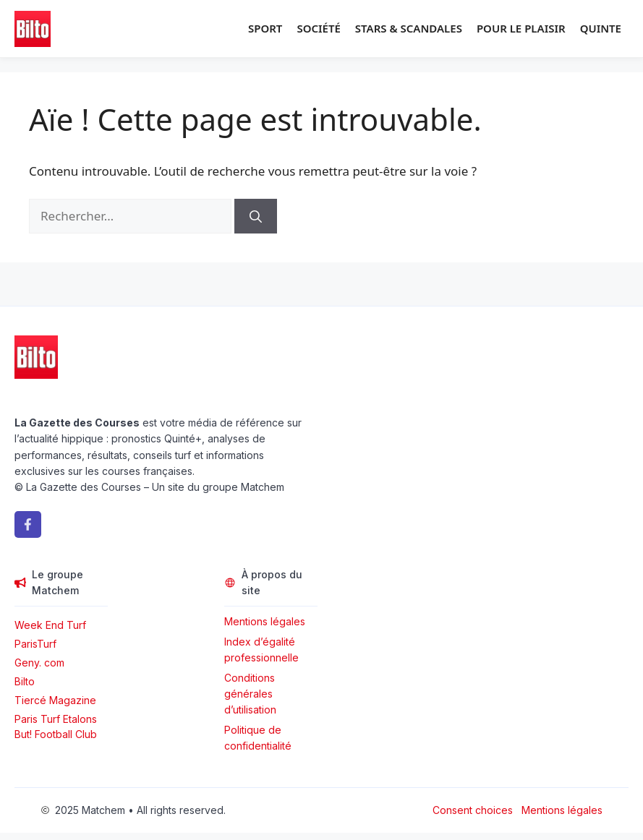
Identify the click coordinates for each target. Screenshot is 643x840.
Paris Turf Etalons (56, 719)
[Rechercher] (256, 216)
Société (318, 28)
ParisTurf (35, 644)
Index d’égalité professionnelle (263, 650)
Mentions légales (265, 621)
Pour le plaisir (521, 28)
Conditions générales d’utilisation (250, 694)
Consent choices (473, 810)
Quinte (601, 28)
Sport (265, 28)
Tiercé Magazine (55, 700)
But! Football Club (56, 734)
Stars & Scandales (409, 28)
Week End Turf (50, 625)
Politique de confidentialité (258, 738)
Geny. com (39, 663)
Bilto (25, 681)
